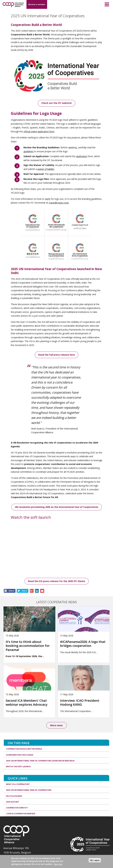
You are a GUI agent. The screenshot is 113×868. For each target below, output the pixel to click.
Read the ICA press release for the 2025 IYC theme (57, 581)
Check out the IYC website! (56, 103)
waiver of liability (46, 169)
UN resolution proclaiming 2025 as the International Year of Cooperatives (57, 507)
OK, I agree (95, 860)
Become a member (37, 4)
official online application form (39, 131)
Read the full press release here (57, 355)
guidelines (29, 151)
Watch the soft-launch (18, 766)
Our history (12, 802)
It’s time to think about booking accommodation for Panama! (28, 646)
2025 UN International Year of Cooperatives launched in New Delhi (40, 761)
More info (58, 864)
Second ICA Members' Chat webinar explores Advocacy (27, 703)
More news (56, 725)
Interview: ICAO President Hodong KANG (80, 703)
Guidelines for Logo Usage (20, 755)
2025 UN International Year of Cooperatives (29, 790)
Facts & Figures (14, 796)
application (82, 156)
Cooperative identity (17, 808)
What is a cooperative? (18, 784)
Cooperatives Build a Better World (24, 749)
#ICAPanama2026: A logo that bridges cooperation (83, 644)
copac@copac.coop (59, 203)
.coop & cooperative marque (21, 813)
